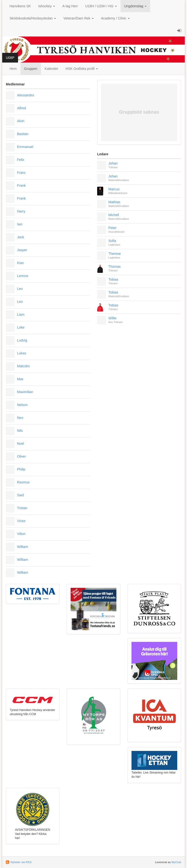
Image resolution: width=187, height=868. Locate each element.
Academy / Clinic (115, 18)
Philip (21, 469)
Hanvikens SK (20, 6)
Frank (21, 185)
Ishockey (47, 6)
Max (20, 379)
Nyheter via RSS (21, 862)
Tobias (113, 279)
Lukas (22, 353)
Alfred (22, 108)
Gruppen (31, 69)
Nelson (22, 405)
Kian (20, 263)
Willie (112, 318)
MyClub (176, 862)
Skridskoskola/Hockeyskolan (33, 18)
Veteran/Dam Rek (78, 18)
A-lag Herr (70, 6)
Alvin (21, 121)
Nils (20, 431)
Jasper (22, 250)
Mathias (114, 202)
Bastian (23, 134)
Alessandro (26, 95)
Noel (21, 443)
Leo (20, 289)
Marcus (114, 189)
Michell (114, 215)
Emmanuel (25, 147)
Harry (21, 211)
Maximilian (25, 392)
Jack (21, 237)
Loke (21, 327)
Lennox (23, 276)
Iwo (20, 224)
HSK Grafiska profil (82, 69)
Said (20, 495)
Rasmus (23, 482)
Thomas (115, 267)
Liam (21, 314)
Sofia (112, 241)
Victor (21, 521)
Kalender (51, 69)
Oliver (22, 456)
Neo (20, 418)
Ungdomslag (136, 6)
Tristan (22, 508)
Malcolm (23, 366)
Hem (13, 69)
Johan (113, 163)
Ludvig (22, 340)
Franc (21, 173)
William (23, 547)
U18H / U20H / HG (101, 6)
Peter (112, 228)
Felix (21, 160)
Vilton (21, 534)
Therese (115, 254)
